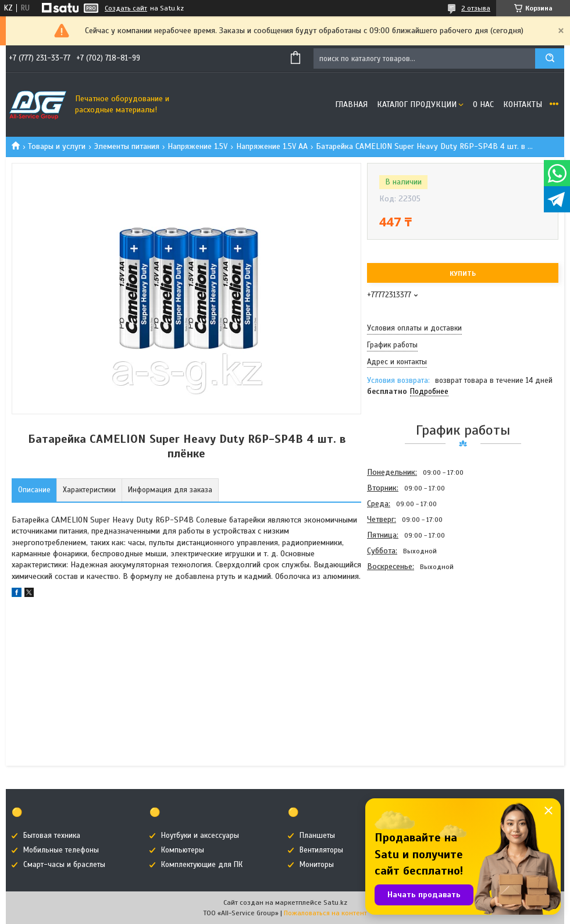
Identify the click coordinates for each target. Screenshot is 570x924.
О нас (483, 104)
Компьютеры (183, 850)
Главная (351, 104)
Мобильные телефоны (61, 850)
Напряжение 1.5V (197, 146)
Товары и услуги (57, 146)
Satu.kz (335, 902)
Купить (463, 273)
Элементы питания (127, 146)
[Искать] (550, 58)
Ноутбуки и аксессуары (200, 836)
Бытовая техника (52, 836)
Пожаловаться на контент (325, 913)
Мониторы (317, 865)
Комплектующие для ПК (202, 865)
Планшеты (317, 836)
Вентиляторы (321, 850)
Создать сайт (126, 8)
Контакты (523, 104)
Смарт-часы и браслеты (64, 865)
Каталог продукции (417, 104)
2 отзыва (476, 8)
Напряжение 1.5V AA (272, 146)
